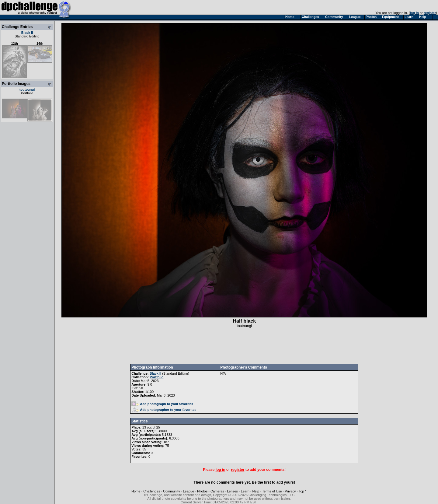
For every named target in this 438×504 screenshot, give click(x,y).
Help (256, 491)
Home (136, 491)
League (188, 491)
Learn (245, 491)
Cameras (217, 491)
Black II (27, 33)
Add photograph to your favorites (162, 404)
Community (172, 491)
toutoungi (27, 89)
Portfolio (27, 93)
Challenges (152, 491)
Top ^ (303, 491)
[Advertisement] (244, 346)
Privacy (290, 491)
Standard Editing (27, 36)
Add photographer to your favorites (164, 410)
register (430, 13)
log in (414, 13)
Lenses (232, 491)
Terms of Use (272, 491)
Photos (202, 491)
